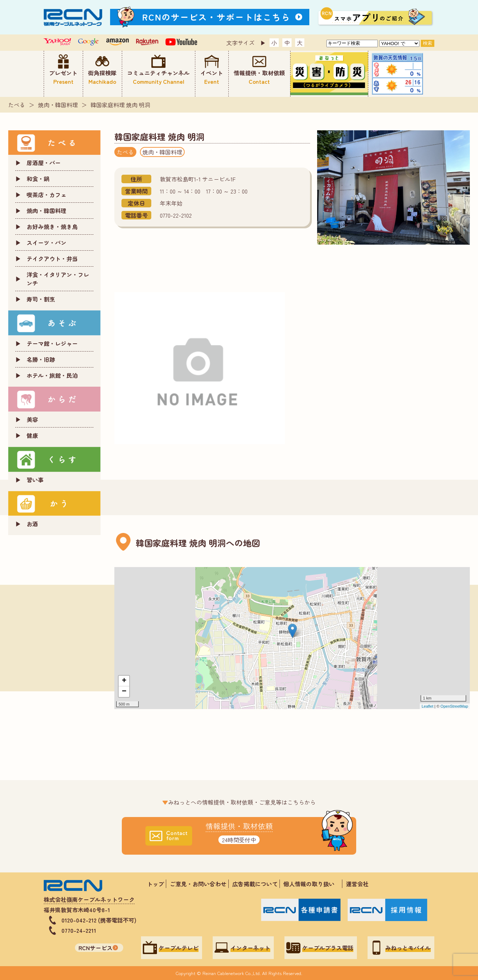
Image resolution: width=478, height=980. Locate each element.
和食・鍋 (38, 179)
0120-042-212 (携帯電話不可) (99, 920)
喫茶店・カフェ (47, 195)
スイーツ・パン (47, 243)
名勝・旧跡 (41, 359)
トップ (156, 884)
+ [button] (124, 681)
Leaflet (427, 706)
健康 (32, 435)
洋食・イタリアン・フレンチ (58, 279)
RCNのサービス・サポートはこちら (216, 17)
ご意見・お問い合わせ (198, 884)
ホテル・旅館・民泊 (52, 375)
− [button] (124, 692)
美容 (32, 419)
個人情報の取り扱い (312, 884)
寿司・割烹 (41, 299)
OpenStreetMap (454, 706)
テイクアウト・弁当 (52, 258)
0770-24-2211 (79, 930)
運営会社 (357, 884)
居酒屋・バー (44, 163)
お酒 (32, 524)
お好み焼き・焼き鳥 (52, 227)
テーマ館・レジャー (52, 343)
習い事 (35, 480)
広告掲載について (255, 884)
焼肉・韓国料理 (58, 105)
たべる (17, 105)
